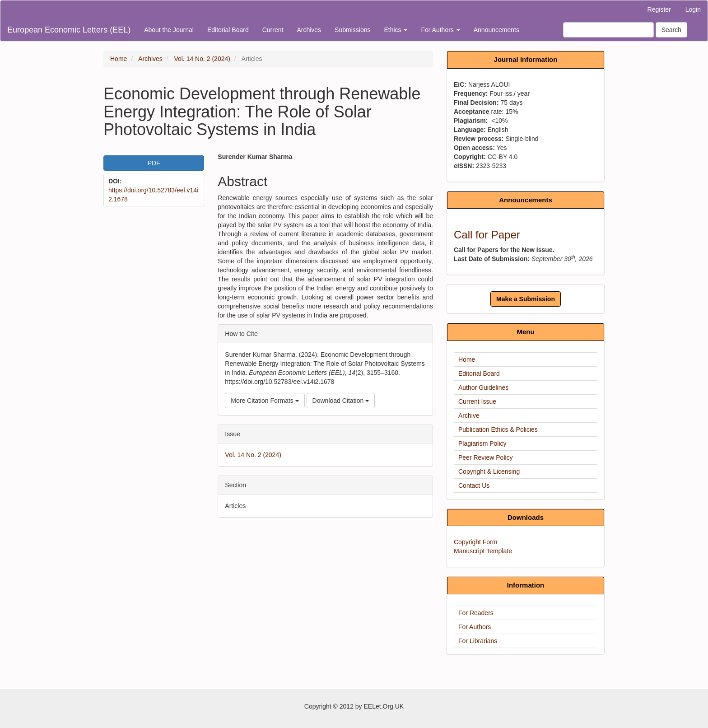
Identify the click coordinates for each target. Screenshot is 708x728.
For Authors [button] (440, 30)
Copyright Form (475, 542)
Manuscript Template (483, 551)
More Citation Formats (265, 401)
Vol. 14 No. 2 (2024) (202, 59)
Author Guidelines (483, 387)
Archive (469, 415)
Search (671, 30)
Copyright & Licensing (489, 471)
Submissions (352, 30)
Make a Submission (526, 299)
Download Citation (341, 401)
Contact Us (474, 485)
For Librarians (478, 641)
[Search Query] (608, 30)
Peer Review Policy (486, 457)
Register (659, 9)
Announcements (496, 30)
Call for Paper (487, 235)
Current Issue (477, 401)
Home (119, 59)
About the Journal (169, 30)
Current (273, 30)
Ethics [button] (396, 30)
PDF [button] (154, 163)
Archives (309, 30)
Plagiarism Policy (482, 443)
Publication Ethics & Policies (498, 429)
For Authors (475, 627)
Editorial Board (228, 30)
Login (693, 9)
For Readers (476, 613)
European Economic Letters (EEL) (69, 30)
